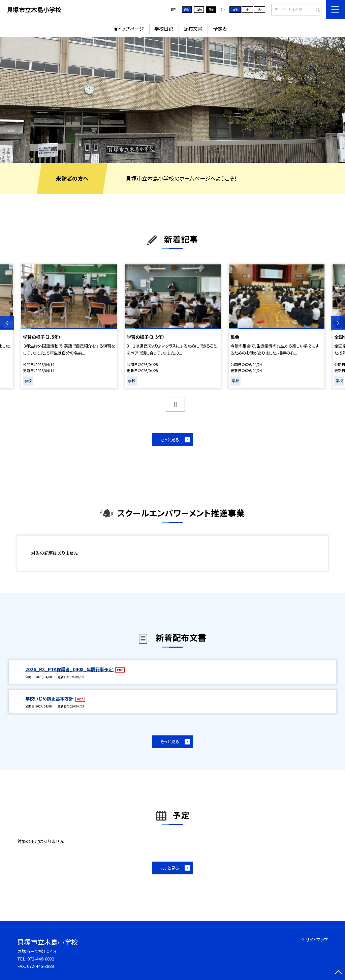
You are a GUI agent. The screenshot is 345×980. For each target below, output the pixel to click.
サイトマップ (317, 939)
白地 (199, 9)
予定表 (220, 29)
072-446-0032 (41, 959)
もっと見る (170, 440)
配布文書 (193, 29)
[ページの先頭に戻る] (338, 973)
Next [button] (338, 323)
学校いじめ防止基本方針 (50, 699)
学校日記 (164, 29)
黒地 (211, 9)
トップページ (131, 29)
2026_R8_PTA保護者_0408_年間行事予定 (70, 669)
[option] (172, 100)
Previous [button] (7, 323)
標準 (235, 9)
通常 (187, 9)
